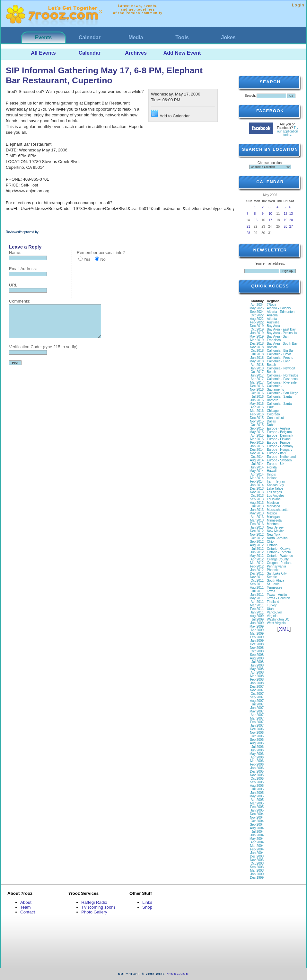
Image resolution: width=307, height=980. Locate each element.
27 (291, 227)
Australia (273, 322)
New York (274, 535)
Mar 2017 (257, 382)
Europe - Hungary (280, 450)
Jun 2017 (257, 375)
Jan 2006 (257, 768)
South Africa (276, 581)
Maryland (273, 506)
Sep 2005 (257, 782)
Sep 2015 (257, 428)
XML (284, 629)
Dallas (271, 421)
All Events (43, 53)
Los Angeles (276, 496)
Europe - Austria (278, 428)
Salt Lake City (277, 573)
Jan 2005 (257, 810)
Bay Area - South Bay (282, 344)
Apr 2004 (257, 842)
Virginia (272, 616)
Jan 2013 (257, 527)
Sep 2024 (257, 312)
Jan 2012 (257, 570)
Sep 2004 (257, 825)
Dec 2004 (257, 814)
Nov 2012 (257, 535)
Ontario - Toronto (279, 552)
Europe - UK (276, 464)
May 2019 (257, 336)
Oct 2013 (257, 496)
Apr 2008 (257, 672)
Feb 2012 (257, 566)
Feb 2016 (257, 414)
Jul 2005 (258, 789)
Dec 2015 (257, 418)
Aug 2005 (257, 786)
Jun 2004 (257, 835)
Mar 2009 (257, 634)
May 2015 (257, 432)
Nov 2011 (257, 577)
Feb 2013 (257, 524)
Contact (28, 912)
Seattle (272, 577)
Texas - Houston (278, 598)
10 (270, 214)
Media (136, 37)
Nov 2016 (257, 390)
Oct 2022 (257, 315)
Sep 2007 (257, 697)
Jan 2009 (257, 641)
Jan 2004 (257, 853)
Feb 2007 (257, 722)
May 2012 (257, 556)
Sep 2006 (257, 740)
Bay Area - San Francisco (278, 338)
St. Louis (273, 584)
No (103, 259)
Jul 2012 (258, 549)
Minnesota (274, 520)
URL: (14, 285)
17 (270, 220)
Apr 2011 (257, 602)
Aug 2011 (257, 588)
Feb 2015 (257, 443)
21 (248, 227)
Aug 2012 (257, 545)
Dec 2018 (257, 344)
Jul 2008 (258, 662)
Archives (136, 53)
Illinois (271, 474)
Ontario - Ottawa (279, 549)
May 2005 (257, 796)
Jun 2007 (257, 708)
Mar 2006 (257, 761)
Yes (87, 259)
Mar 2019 (257, 340)
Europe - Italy (276, 453)
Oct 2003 (257, 863)
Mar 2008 (257, 676)
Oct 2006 (257, 736)
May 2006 (257, 754)
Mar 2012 (257, 563)
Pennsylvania (276, 566)
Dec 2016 (257, 386)
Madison (273, 503)
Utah (270, 609)
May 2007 (257, 711)
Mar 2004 (257, 846)
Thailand (273, 602)
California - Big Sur (280, 351)
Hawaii (272, 471)
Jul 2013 (258, 506)
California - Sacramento (276, 388)
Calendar (90, 37)
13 (291, 214)
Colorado (273, 414)
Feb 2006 (257, 764)
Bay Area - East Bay (281, 329)
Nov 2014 (257, 453)
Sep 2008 (257, 655)
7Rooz (272, 305)
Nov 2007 (257, 690)
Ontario (272, 545)
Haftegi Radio (94, 902)
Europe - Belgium (279, 432)
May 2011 (257, 598)
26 (286, 227)
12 (286, 214)
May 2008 (257, 669)
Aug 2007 (257, 701)
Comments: (20, 301)
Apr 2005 (257, 800)
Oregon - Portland (280, 563)
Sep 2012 (257, 542)
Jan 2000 (257, 874)
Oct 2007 (257, 694)
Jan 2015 (257, 446)
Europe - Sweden (279, 460)
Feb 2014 (257, 481)
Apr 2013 (257, 517)
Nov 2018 (257, 347)
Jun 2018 (257, 358)
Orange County (278, 559)
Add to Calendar (170, 114)
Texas (271, 591)
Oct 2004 (257, 821)
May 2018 (257, 361)
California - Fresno (280, 358)
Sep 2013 (257, 499)
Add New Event (182, 53)
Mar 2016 (257, 411)
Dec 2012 (257, 531)
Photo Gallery (94, 912)
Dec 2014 (257, 450)
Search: (250, 96)
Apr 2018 (257, 365)
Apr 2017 (257, 379)
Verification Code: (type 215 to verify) (43, 347)
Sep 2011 (257, 584)
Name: (15, 253)
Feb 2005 (257, 807)
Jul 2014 (258, 464)
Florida (272, 467)
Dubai (271, 425)
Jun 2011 (257, 595)
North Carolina (277, 538)
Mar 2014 (257, 478)
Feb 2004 (257, 849)
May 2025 (257, 308)
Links (147, 902)
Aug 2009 (257, 616)
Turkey (272, 605)
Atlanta (272, 319)
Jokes (228, 37)
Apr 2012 (257, 559)
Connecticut (275, 418)
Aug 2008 (257, 658)
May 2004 (257, 839)
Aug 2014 (257, 460)
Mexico (272, 513)
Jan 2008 (257, 683)
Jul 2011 (258, 591)
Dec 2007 (257, 687)
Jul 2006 (258, 747)
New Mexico (276, 531)
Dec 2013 (257, 489)
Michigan (273, 517)
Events (43, 37)
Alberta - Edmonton (281, 312)
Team (26, 907)
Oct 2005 (257, 779)
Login (298, 5)
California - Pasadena (282, 379)
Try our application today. (288, 131)
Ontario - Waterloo (280, 556)
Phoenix (273, 570)
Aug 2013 (257, 503)
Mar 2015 (257, 439)
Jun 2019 (257, 333)
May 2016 (257, 404)
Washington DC (278, 619)
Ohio (270, 542)
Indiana (272, 478)
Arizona (272, 315)
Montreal (273, 524)
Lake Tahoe (275, 489)
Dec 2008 (257, 644)
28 (248, 233)
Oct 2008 (257, 651)
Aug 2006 (257, 743)
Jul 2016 (258, 397)
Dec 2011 (257, 573)
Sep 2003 (257, 867)
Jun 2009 (257, 623)
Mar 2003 (257, 871)
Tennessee (275, 588)
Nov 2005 (257, 775)
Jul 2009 (258, 619)
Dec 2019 (257, 326)
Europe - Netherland (281, 457)
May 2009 (257, 626)
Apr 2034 (257, 305)
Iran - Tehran (276, 481)
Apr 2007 (257, 715)
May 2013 (257, 513)
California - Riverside (282, 382)
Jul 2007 (258, 704)
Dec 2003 (257, 856)
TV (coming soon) (98, 907)
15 (256, 220)
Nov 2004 (257, 817)
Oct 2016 (257, 393)
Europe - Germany (280, 446)
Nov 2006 (257, 733)
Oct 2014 (257, 457)
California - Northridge (283, 375)
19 (286, 220)
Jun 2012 (257, 552)
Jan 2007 (257, 726)
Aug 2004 (257, 828)
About (26, 902)
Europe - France (278, 443)
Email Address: (23, 269)
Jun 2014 (257, 467)
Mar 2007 (257, 718)
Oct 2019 (257, 329)
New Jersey (275, 527)
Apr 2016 (257, 407)
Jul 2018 (258, 354)
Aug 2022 (257, 319)
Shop (147, 907)
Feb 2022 (257, 322)
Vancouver (274, 612)
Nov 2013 (257, 492)
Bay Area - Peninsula (282, 333)
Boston (272, 347)
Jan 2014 (257, 485)
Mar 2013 (257, 520)
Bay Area (273, 326)
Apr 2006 (257, 757)
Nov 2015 (257, 421)
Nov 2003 (257, 860)
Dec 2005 (257, 771)
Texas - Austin (277, 595)
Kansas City (275, 485)
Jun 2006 (257, 750)
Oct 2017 (257, 372)
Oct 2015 (257, 425)
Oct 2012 (257, 538)
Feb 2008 (257, 680)
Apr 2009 (257, 630)
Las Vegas (274, 492)
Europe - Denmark (280, 436)
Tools (182, 37)
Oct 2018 (257, 351)
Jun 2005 (257, 793)
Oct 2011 (257, 581)
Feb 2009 (257, 637)
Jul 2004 (258, 832)
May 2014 (257, 471)
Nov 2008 (257, 648)
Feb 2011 (257, 609)
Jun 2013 (257, 510)
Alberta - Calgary (279, 308)
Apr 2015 (257, 436)
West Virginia (276, 623)
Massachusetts (278, 510)
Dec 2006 (257, 729)
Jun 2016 (257, 400)
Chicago (273, 411)
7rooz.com (178, 974)
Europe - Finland (279, 439)
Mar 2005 (257, 803)
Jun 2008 (257, 665)
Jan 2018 (257, 368)
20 (291, 220)
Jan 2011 (257, 612)
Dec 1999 (257, 878)
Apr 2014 (257, 474)
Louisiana (274, 499)
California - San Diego (283, 393)
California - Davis (279, 354)
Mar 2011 (257, 605)
